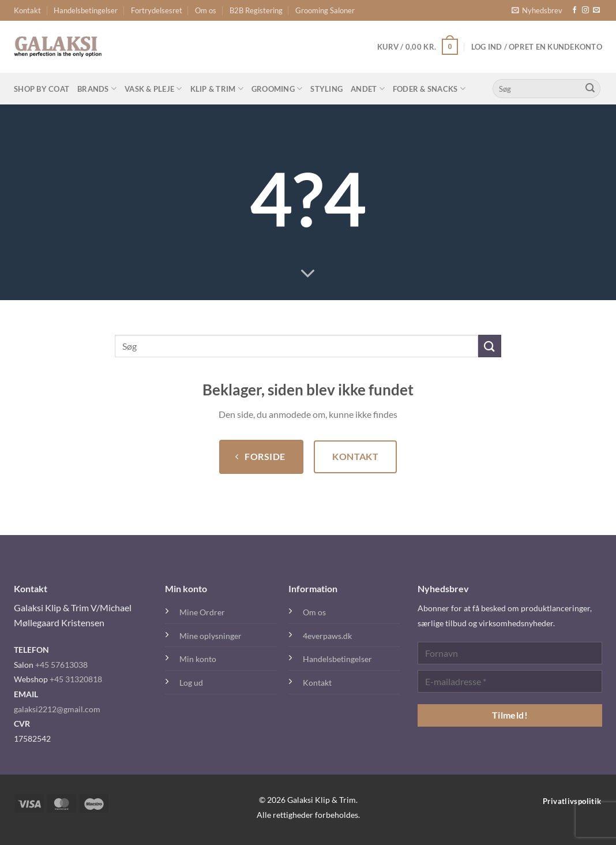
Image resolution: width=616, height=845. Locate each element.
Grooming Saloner (325, 10)
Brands (97, 89)
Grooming (277, 89)
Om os (206, 10)
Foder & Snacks (429, 89)
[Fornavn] (510, 653)
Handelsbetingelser (86, 10)
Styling (326, 89)
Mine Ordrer (202, 612)
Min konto (198, 659)
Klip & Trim (217, 89)
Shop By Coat (42, 89)
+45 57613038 (61, 665)
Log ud (191, 683)
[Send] (590, 89)
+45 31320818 (76, 679)
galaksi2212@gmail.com (57, 709)
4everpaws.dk (327, 636)
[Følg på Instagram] (585, 10)
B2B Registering (256, 10)
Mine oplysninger (211, 636)
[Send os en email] (596, 10)
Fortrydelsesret (157, 10)
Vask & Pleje (153, 89)
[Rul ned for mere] (308, 274)
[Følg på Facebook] (574, 10)
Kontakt (27, 10)
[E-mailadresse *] (510, 681)
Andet (368, 89)
